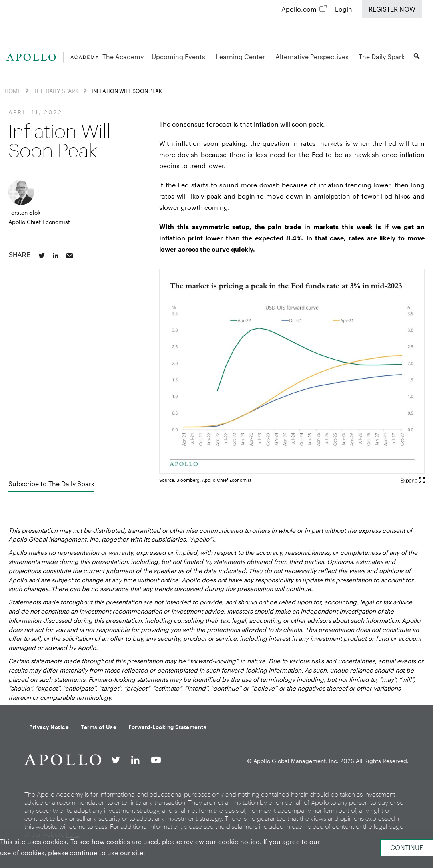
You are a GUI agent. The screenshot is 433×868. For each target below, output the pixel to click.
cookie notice (239, 841)
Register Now (392, 9)
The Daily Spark (382, 57)
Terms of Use (99, 727)
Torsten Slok (24, 212)
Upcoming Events (180, 57)
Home (13, 90)
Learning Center (242, 57)
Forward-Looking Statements (167, 727)
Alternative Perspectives (313, 57)
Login (344, 9)
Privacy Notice (49, 727)
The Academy (123, 57)
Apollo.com (299, 9)
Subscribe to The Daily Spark (51, 484)
